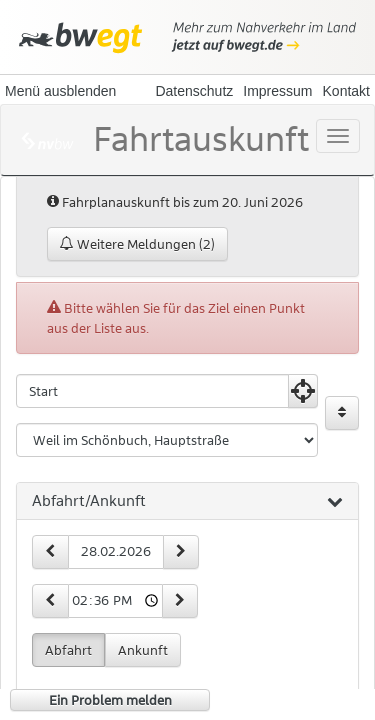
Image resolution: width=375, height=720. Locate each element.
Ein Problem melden (110, 700)
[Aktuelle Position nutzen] (303, 391)
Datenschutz (194, 91)
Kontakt (346, 91)
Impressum (277, 91)
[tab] (187, 502)
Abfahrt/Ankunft (187, 502)
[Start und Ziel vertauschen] (342, 413)
